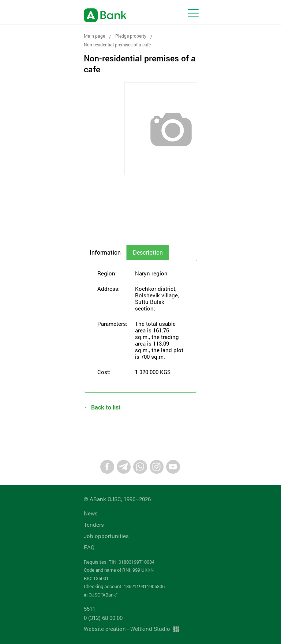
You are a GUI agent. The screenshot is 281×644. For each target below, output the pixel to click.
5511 (90, 609)
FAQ (89, 547)
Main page (94, 36)
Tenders (94, 525)
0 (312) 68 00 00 (103, 618)
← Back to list (102, 407)
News (91, 513)
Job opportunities (106, 536)
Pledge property (131, 36)
